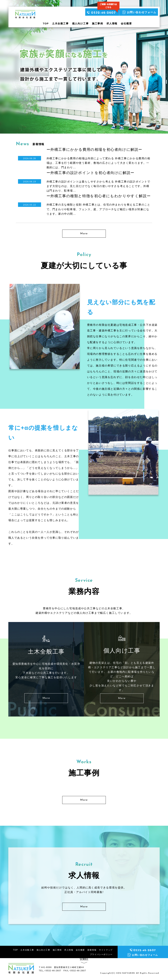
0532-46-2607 (101, 13)
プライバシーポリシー (101, 954)
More (84, 234)
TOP (46, 23)
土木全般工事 (60, 23)
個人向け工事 (80, 23)
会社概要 (126, 23)
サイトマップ (106, 950)
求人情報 (112, 23)
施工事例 (97, 23)
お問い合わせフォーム (139, 12)
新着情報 (92, 950)
